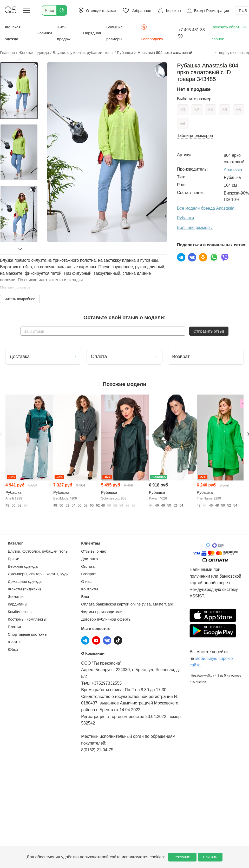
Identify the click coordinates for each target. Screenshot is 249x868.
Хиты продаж (64, 33)
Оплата (88, 566)
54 (211, 110)
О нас (86, 581)
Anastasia (233, 170)
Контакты (90, 589)
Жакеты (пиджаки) (24, 589)
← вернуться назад (232, 52)
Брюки (14, 559)
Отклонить (182, 857)
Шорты (14, 642)
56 (225, 110)
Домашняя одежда (25, 581)
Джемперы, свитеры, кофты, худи (38, 574)
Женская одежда (13, 33)
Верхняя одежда (23, 566)
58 (239, 110)
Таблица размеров (195, 136)
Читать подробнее (20, 299)
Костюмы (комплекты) (28, 619)
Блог (85, 597)
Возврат (88, 574)
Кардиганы (18, 604)
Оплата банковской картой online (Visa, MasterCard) (128, 604)
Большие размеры (114, 33)
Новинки (44, 33)
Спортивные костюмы (28, 634)
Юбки (13, 649)
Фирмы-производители (102, 612)
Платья (14, 627)
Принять (210, 857)
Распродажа (152, 33)
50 (183, 110)
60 (183, 123)
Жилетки (16, 597)
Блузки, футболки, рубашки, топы (38, 551)
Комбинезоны (20, 612)
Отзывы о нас (94, 551)
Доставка (89, 559)
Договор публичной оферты (106, 619)
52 (197, 110)
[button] (20, 60)
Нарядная (92, 33)
